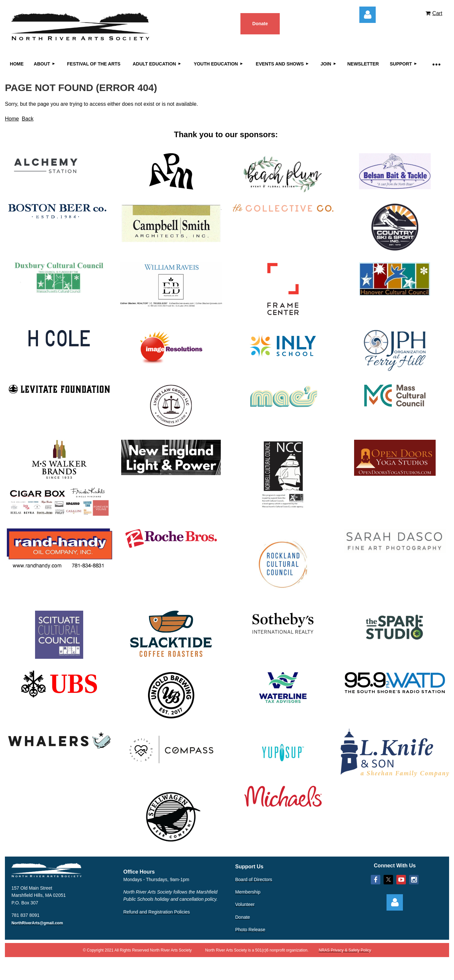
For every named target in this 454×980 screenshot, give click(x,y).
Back (28, 119)
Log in (368, 15)
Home (12, 119)
